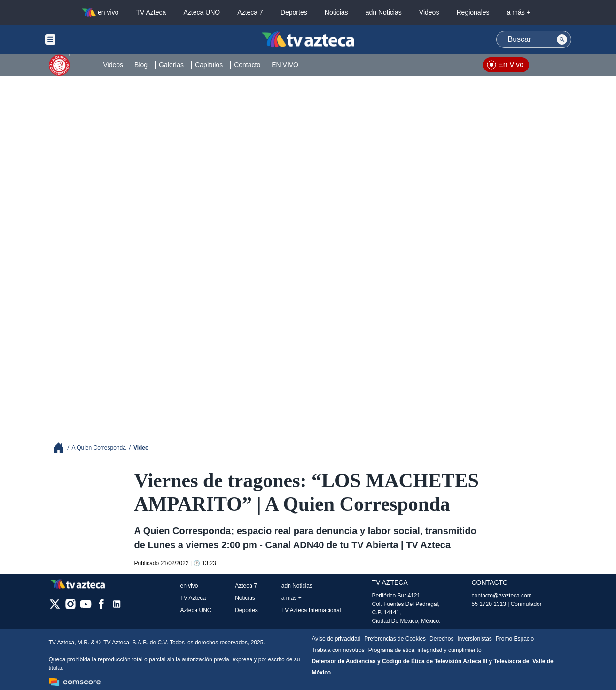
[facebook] (101, 607)
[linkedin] (117, 607)
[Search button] (562, 39)
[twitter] (55, 607)
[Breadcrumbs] (62, 448)
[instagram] (70, 607)
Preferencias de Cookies (395, 639)
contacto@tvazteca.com (502, 596)
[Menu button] (83, 39)
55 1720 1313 (489, 604)
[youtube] (86, 607)
